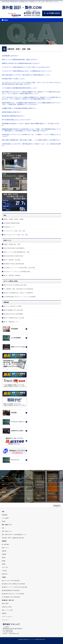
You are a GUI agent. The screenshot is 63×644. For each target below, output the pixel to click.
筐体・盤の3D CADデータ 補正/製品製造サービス (14, 535)
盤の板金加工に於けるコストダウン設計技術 (13, 594)
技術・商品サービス (7, 531)
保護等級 (4, 551)
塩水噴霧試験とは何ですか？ (10, 56)
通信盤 (4, 558)
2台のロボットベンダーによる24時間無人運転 (17, 272)
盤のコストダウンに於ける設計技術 (11, 581)
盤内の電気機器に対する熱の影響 (13, 310)
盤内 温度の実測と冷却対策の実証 (13, 256)
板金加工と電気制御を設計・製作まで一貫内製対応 (18, 293)
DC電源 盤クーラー (9, 227)
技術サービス (5, 484)
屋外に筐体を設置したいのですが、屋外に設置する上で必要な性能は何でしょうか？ (26, 75)
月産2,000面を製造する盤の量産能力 (14, 248)
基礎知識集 (5, 515)
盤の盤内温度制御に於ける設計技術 (11, 590)
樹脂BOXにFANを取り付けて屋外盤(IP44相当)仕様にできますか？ (21, 63)
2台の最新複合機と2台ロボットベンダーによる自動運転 (20, 297)
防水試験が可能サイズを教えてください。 (14, 79)
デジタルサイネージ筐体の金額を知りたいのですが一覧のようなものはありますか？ (26, 67)
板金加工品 (5, 574)
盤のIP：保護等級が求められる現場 (14, 318)
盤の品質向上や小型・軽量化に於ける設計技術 (13, 584)
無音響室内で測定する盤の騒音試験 (14, 264)
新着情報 (4, 496)
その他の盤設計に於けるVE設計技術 (11, 597)
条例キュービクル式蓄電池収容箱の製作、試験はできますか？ (20, 60)
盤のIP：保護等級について (11, 322)
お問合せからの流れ (7, 607)
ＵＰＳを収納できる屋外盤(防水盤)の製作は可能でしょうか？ (20, 88)
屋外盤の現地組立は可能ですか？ (11, 112)
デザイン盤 (5, 567)
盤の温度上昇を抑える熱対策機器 (13, 314)
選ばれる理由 (5, 477)
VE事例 (4, 492)
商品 (3, 480)
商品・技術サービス (7, 525)
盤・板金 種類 (5, 544)
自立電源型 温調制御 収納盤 (12, 223)
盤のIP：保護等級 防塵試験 (12, 275)
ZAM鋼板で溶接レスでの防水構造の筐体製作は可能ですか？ (19, 108)
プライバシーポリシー (7, 617)
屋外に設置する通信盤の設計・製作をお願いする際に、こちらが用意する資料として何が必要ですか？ (31, 140)
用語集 (4, 521)
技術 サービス (5, 548)
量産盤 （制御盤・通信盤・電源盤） (14, 219)
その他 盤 (4, 571)
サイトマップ (5, 620)
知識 (3, 512)
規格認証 (4, 554)
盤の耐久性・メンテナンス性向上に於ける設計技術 (14, 587)
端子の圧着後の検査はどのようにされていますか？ (17, 120)
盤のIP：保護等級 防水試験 (12, 260)
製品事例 (4, 488)
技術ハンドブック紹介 (7, 610)
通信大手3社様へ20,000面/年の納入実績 (15, 285)
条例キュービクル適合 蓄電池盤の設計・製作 (17, 252)
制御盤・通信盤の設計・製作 (12, 244)
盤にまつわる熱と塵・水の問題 (13, 306)
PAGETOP (57, 506)
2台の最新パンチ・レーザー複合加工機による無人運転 (19, 268)
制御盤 (4, 561)
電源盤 (4, 564)
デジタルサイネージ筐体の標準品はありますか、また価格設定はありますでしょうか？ (27, 71)
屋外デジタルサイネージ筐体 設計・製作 (16, 235)
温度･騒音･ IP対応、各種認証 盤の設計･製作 (13, 538)
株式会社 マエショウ (29, 639)
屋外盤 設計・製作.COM (22, 8)
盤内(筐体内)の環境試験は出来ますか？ (13, 116)
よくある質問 (5, 518)
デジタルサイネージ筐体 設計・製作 (14, 231)
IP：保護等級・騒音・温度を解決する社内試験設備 (18, 289)
